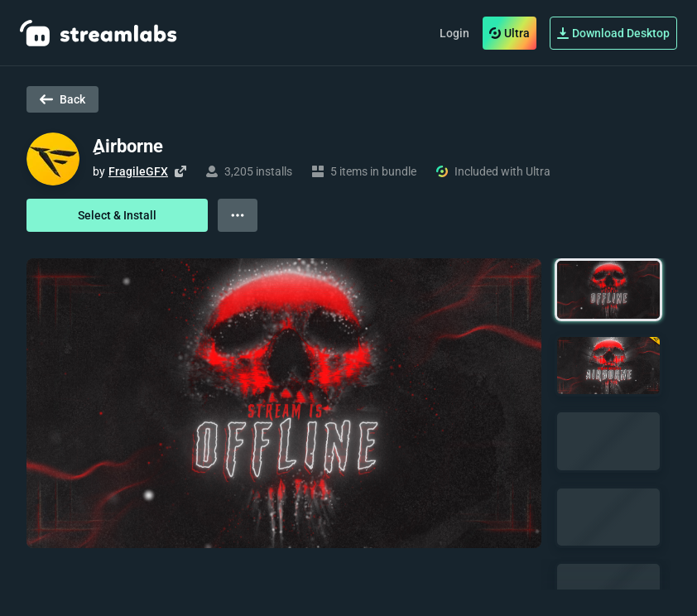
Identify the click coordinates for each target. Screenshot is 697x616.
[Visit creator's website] (180, 171)
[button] (608, 290)
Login (454, 33)
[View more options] (238, 215)
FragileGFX (138, 171)
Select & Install (117, 215)
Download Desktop (613, 33)
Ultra (510, 33)
